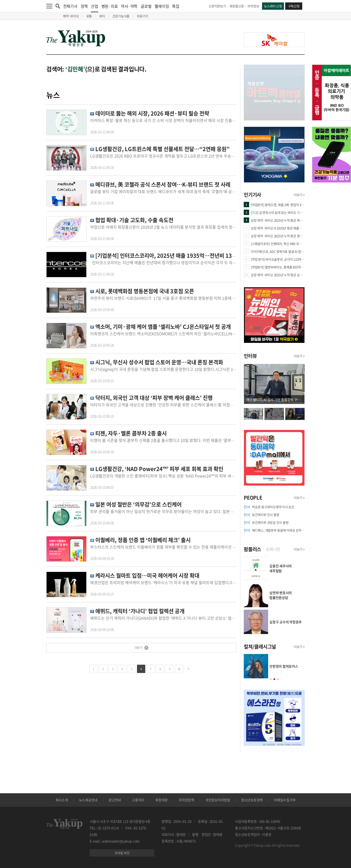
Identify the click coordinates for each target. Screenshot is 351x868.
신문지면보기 (217, 6)
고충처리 (138, 800)
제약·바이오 (71, 16)
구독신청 (294, 6)
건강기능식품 (121, 16)
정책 (84, 6)
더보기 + (299, 195)
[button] (271, 679)
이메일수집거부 (285, 800)
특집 (176, 6)
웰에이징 (162, 6)
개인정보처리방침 (218, 800)
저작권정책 (186, 800)
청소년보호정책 (252, 800)
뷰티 (102, 16)
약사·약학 (129, 6)
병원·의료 (110, 6)
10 (179, 669)
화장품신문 (237, 6)
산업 (95, 8)
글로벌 (146, 6)
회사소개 (62, 800)
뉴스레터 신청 (273, 6)
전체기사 (70, 6)
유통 (89, 16)
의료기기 (142, 16)
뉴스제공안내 (88, 800)
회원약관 (161, 800)
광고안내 (115, 800)
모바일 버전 (122, 853)
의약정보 (253, 6)
